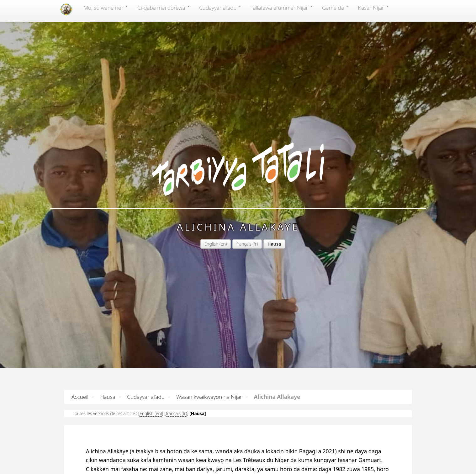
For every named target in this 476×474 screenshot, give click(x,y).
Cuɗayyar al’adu (220, 8)
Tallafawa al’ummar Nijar (282, 8)
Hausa (108, 397)
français (194, 157)
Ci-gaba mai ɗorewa (164, 8)
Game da (335, 8)
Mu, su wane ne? (106, 8)
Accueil (80, 397)
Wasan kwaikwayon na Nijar (209, 397)
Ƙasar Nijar (373, 8)
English (162, 157)
